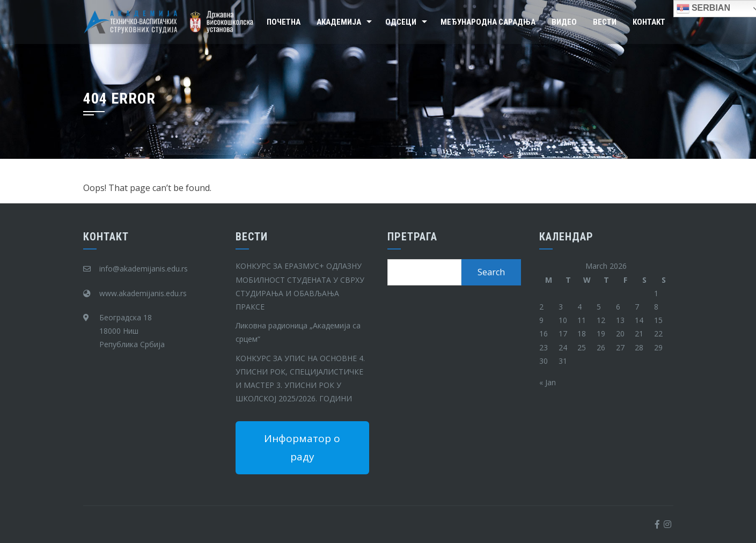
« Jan (548, 382)
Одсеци (401, 22)
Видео (564, 22)
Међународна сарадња (488, 22)
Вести (605, 22)
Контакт (649, 22)
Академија (339, 22)
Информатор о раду (302, 447)
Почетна (284, 22)
